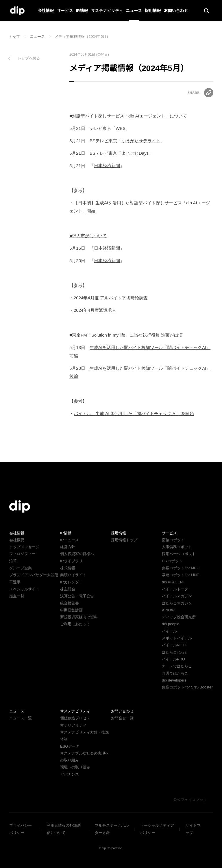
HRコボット (172, 561)
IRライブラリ (71, 561)
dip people (171, 624)
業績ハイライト (73, 575)
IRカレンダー (71, 582)
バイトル (169, 631)
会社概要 (17, 540)
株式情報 (68, 568)
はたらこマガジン (177, 603)
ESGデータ (69, 753)
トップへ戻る (29, 58)
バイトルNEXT (174, 645)
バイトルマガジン (177, 596)
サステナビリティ (107, 11)
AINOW (168, 610)
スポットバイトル (177, 638)
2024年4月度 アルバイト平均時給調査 (110, 298)
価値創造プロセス (75, 725)
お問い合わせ (176, 11)
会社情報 (46, 11)
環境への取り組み (75, 774)
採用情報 (153, 11)
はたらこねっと (175, 652)
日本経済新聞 (105, 166)
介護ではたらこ (175, 673)
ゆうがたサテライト (141, 141)
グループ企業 (20, 568)
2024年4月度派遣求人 (95, 310)
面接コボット (173, 540)
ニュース (134, 11)
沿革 (13, 561)
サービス (65, 11)
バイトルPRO (175, 659)
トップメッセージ (24, 547)
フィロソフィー (22, 554)
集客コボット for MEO (181, 568)
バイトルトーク (175, 589)
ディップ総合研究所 (179, 617)
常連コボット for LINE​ (180, 575)
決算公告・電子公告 (77, 596)
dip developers (175, 680)
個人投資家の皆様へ (77, 554)
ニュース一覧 (20, 725)
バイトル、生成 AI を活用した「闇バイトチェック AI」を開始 (133, 414)
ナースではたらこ (177, 666)
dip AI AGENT (173, 582)
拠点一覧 (17, 596)
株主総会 (68, 589)
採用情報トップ (124, 540)
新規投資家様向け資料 (79, 617)
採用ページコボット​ (179, 554)
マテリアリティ (73, 732)
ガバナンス (70, 781)
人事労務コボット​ (177, 547)
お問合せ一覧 (122, 725)
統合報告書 (70, 603)
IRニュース (69, 540)
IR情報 (82, 11)
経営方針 (68, 547)
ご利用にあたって (75, 624)
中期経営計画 (71, 610)
